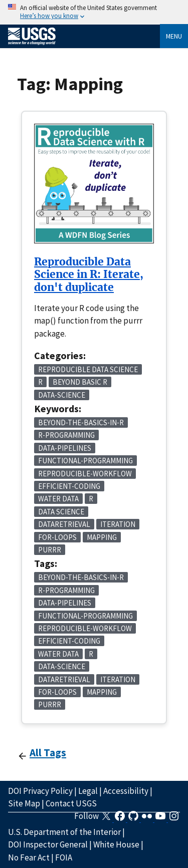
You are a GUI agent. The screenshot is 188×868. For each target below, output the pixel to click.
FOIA (64, 857)
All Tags (48, 753)
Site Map (24, 803)
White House (116, 844)
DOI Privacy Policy (40, 791)
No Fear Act (29, 857)
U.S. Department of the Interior (64, 832)
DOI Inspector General (48, 844)
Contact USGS (71, 803)
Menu (174, 36)
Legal (88, 791)
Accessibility (126, 791)
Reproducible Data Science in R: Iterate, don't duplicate (89, 274)
